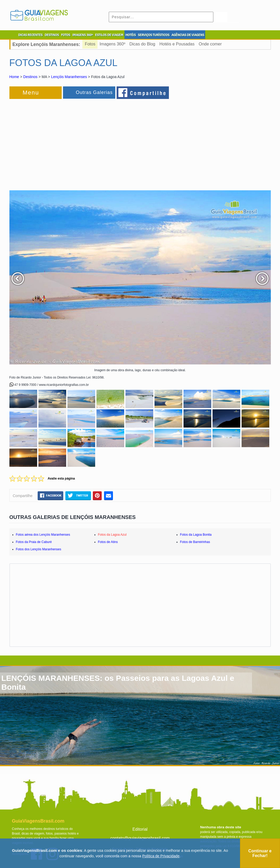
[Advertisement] (66, 142)
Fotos (90, 44)
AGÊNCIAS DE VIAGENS (188, 35)
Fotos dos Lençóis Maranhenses (39, 549)
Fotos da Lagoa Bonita (196, 535)
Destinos (30, 77)
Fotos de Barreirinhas (195, 542)
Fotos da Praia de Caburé (34, 542)
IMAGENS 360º (83, 35)
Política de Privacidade (161, 856)
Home (14, 77)
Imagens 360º (112, 44)
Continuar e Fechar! (260, 853)
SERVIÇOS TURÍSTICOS (153, 35)
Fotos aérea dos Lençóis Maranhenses (43, 535)
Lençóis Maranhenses (69, 77)
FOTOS (65, 35)
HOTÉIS (131, 35)
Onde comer (210, 44)
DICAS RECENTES (30, 35)
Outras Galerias (94, 92)
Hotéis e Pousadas (177, 44)
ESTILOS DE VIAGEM (109, 35)
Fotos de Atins (108, 542)
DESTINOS (52, 35)
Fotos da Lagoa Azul (112, 535)
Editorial (140, 829)
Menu (31, 93)
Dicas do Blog (142, 44)
